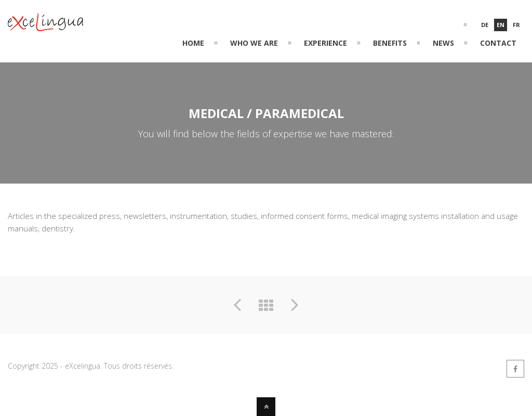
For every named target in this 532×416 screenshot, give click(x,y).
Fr (516, 25)
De (485, 25)
